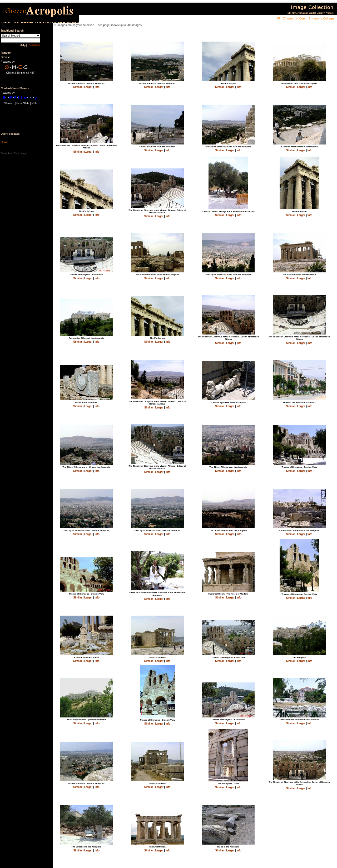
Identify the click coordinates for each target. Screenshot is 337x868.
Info (97, 87)
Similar (78, 87)
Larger (88, 87)
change (23, 153)
